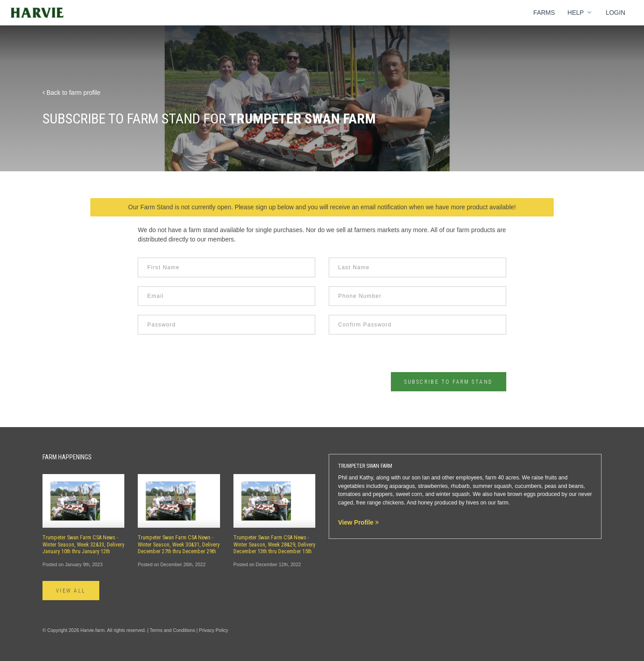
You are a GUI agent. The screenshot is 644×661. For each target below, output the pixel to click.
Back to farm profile (72, 93)
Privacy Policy (214, 630)
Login (615, 13)
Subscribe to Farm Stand (448, 382)
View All (71, 591)
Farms (544, 13)
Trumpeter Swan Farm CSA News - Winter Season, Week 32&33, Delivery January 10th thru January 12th (83, 544)
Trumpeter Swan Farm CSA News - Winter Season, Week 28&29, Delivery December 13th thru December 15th (274, 544)
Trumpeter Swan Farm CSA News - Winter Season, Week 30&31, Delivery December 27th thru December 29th (179, 544)
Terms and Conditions (173, 630)
